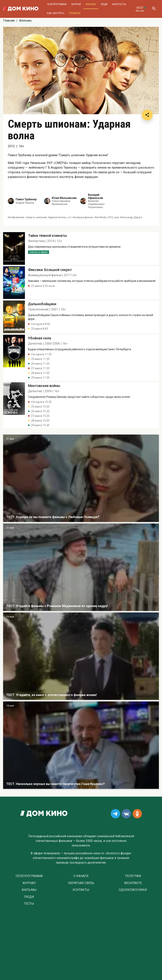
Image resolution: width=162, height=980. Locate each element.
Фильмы (91, 4)
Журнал (76, 4)
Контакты (81, 890)
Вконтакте (133, 883)
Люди (104, 4)
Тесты (29, 904)
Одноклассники (133, 890)
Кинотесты (119, 4)
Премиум (75, 13)
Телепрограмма (57, 4)
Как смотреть (56, 13)
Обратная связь (81, 883)
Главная (9, 20)
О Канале (81, 876)
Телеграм (133, 876)
